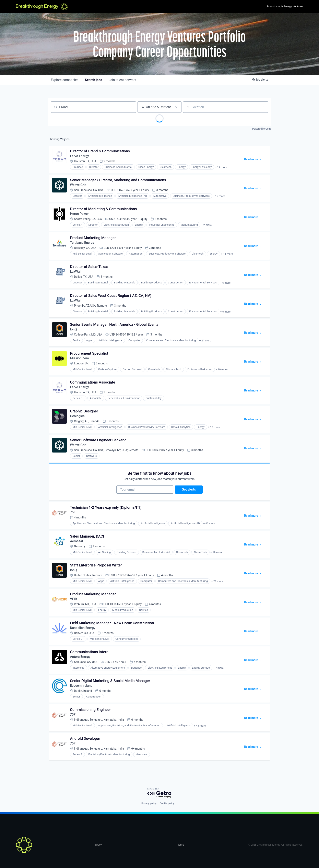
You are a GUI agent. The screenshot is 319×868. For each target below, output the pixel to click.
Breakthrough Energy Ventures (285, 6)
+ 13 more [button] (214, 427)
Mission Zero (79, 358)
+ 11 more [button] (227, 254)
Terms (181, 845)
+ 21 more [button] (205, 341)
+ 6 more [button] (225, 283)
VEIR (73, 599)
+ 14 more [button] (221, 167)
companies (65, 80)
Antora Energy (80, 657)
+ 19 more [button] (216, 552)
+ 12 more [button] (219, 196)
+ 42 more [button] (209, 523)
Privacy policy (149, 804)
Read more (255, 160)
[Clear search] (131, 107)
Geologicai (78, 416)
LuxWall (76, 272)
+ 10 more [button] (222, 369)
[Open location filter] (263, 107)
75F (73, 512)
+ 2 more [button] (206, 225)
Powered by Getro (262, 129)
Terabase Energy (82, 243)
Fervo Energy (79, 156)
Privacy (98, 845)
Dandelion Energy (83, 628)
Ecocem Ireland (81, 686)
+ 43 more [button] (200, 726)
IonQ (73, 329)
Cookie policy (167, 804)
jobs (93, 80)
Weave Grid (78, 185)
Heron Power (79, 214)
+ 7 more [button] (218, 668)
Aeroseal (76, 541)
